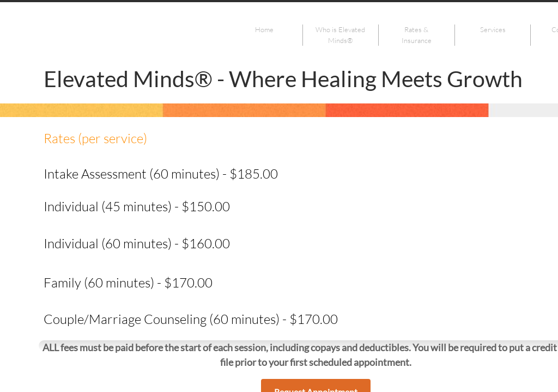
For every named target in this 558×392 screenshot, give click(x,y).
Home (264, 29)
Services (493, 29)
